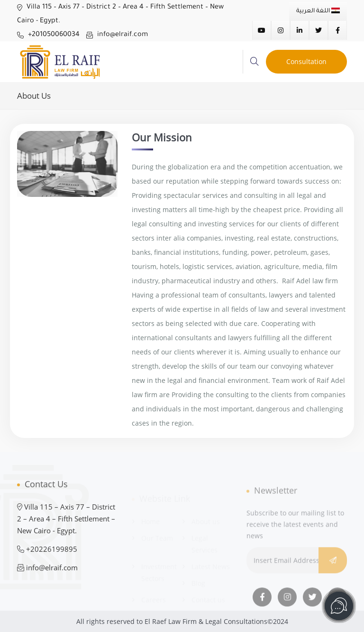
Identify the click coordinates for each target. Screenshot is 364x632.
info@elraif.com (117, 35)
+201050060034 (48, 35)
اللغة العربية (318, 11)
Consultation (306, 61)
